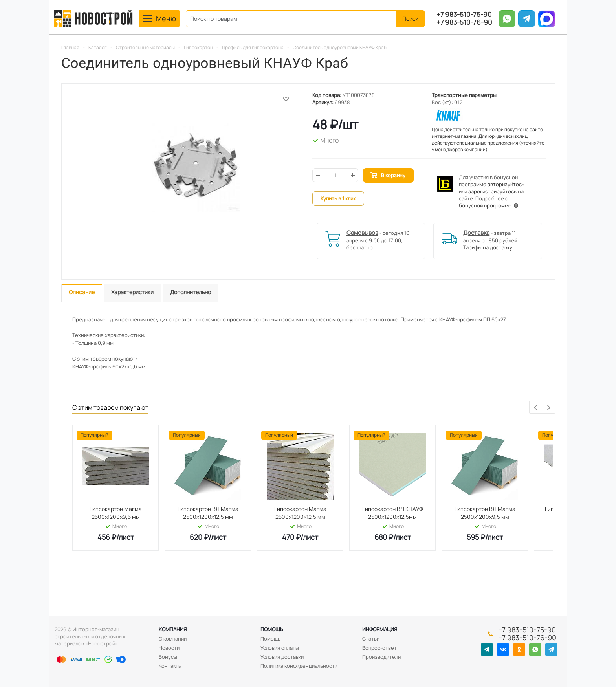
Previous (536, 408)
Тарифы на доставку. (488, 247)
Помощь (272, 629)
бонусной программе (485, 205)
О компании (173, 639)
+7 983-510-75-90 (464, 15)
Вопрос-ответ (379, 648)
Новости (169, 648)
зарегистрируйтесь (492, 191)
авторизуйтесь (506, 184)
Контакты (170, 666)
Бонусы (168, 657)
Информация (380, 629)
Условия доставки (282, 657)
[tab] (82, 293)
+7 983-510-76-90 (464, 22)
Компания (173, 629)
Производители (381, 657)
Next (549, 408)
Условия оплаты (280, 648)
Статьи (371, 639)
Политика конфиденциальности (299, 666)
